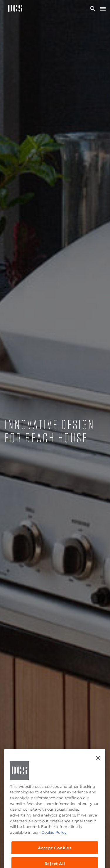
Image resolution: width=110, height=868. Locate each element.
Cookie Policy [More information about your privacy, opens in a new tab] (54, 837)
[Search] (93, 9)
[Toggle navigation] (103, 9)
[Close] (98, 763)
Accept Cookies (55, 852)
